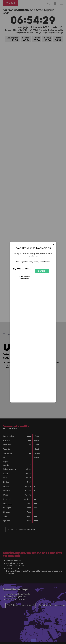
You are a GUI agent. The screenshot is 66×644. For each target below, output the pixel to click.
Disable (42, 271)
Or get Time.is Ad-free (22, 269)
